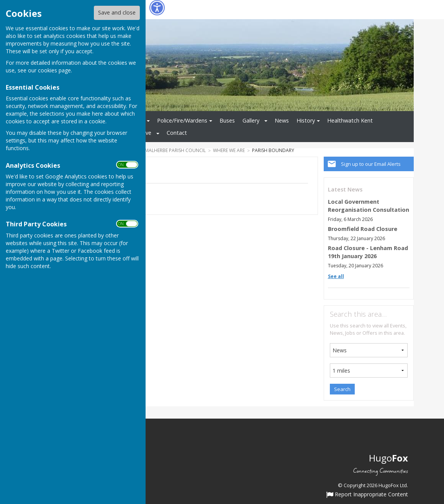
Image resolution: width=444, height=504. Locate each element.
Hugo (388, 458)
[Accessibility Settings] (157, 8)
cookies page (54, 70)
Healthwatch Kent (350, 120)
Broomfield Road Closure (363, 229)
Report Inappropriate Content (367, 495)
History (306, 120)
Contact (177, 133)
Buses (227, 120)
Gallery (251, 120)
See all (336, 276)
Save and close (117, 12)
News (282, 120)
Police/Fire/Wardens (182, 120)
